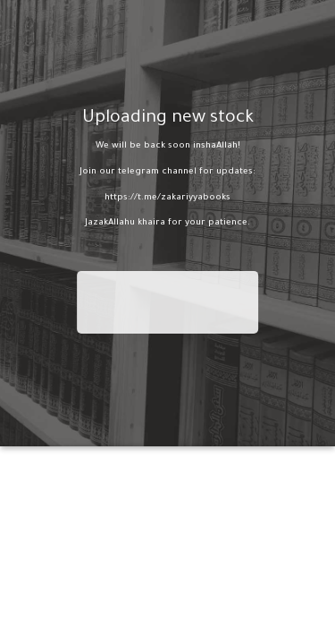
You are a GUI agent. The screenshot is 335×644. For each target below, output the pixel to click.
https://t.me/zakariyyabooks (167, 197)
